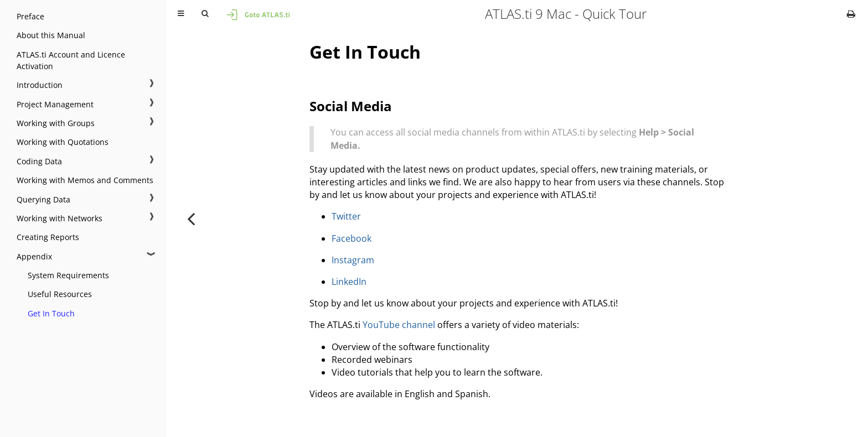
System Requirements (68, 275)
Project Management (55, 104)
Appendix (34, 256)
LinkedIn (349, 282)
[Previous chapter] (191, 218)
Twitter (346, 216)
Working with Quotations (63, 142)
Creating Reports (48, 237)
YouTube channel (399, 325)
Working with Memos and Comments (85, 180)
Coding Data (39, 161)
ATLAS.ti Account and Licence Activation (71, 60)
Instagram (353, 260)
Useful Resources (60, 294)
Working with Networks (60, 218)
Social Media (351, 106)
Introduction (40, 85)
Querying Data (43, 199)
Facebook (352, 238)
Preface (30, 16)
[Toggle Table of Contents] (181, 14)
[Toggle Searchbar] (205, 14)
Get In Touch (51, 313)
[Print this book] (851, 14)
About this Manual (51, 35)
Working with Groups (56, 123)
